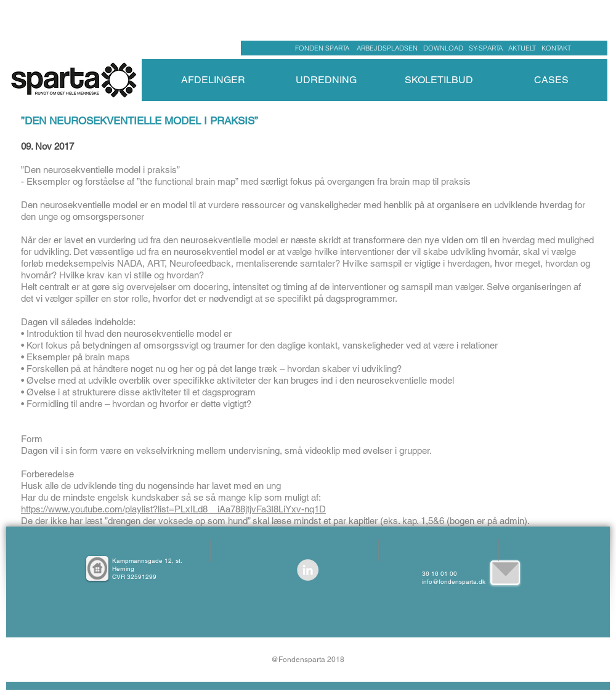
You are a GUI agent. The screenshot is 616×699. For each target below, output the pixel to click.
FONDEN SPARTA (324, 48)
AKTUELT (525, 48)
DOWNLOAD (443, 48)
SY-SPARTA (488, 48)
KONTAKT (556, 48)
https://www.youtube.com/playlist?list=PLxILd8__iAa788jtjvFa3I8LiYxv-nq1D (173, 509)
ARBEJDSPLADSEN (387, 48)
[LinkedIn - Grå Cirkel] (308, 570)
